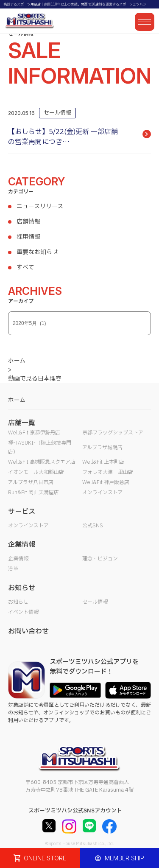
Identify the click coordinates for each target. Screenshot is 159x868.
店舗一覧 (22, 423)
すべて (25, 267)
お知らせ (18, 602)
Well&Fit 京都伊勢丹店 (34, 433)
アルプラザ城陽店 (102, 448)
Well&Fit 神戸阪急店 (106, 482)
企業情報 (18, 559)
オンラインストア (103, 493)
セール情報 (95, 602)
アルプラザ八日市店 (31, 482)
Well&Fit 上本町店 (103, 462)
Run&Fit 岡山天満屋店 (33, 493)
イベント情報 (23, 612)
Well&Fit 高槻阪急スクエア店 (42, 462)
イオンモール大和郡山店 (36, 472)
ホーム (17, 400)
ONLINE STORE (40, 858)
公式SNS (93, 526)
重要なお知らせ (37, 252)
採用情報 (28, 237)
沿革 (13, 569)
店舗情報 (28, 222)
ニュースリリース (40, 206)
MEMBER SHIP (119, 858)
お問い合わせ (28, 631)
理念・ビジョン (100, 559)
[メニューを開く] (145, 22)
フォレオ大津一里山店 (108, 472)
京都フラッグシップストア (113, 433)
